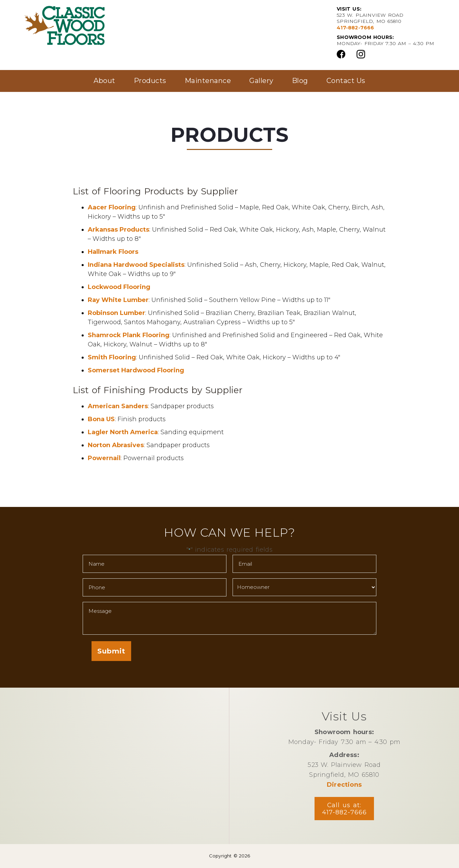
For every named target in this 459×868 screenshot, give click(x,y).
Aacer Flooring (112, 207)
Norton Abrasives (116, 445)
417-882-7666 (355, 28)
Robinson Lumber (116, 313)
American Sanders (118, 406)
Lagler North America (123, 432)
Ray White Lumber (118, 300)
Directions (344, 784)
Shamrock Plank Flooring (129, 335)
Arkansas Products (119, 230)
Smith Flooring (112, 357)
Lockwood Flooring (119, 287)
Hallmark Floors (113, 252)
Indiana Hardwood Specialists (136, 265)
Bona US (101, 419)
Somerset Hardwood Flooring (136, 370)
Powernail (104, 458)
